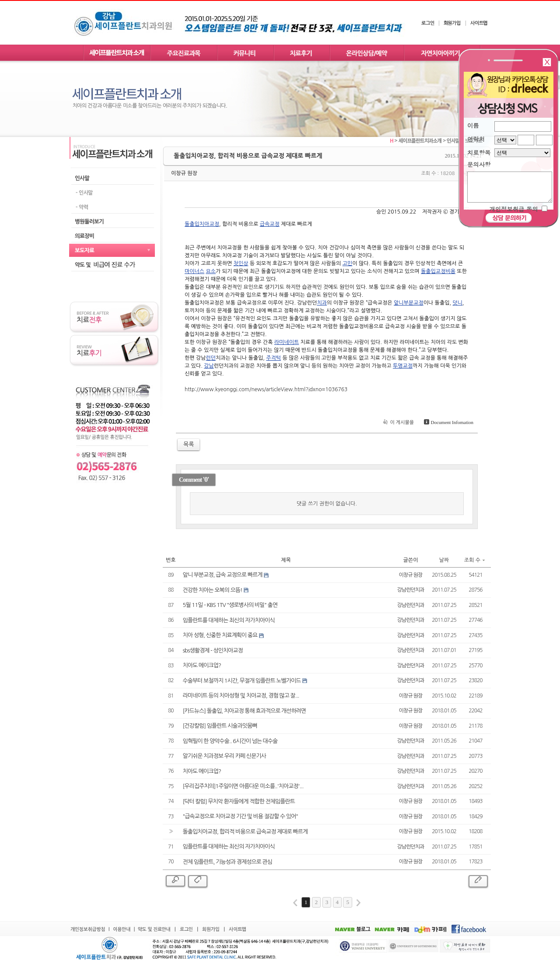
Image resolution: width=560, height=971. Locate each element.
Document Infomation (448, 422)
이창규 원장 (184, 173)
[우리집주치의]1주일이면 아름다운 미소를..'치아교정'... (243, 786)
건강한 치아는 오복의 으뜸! (213, 590)
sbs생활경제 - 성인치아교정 (213, 650)
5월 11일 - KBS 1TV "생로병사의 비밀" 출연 (230, 605)
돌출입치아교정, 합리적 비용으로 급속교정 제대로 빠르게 (245, 832)
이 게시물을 (397, 422)
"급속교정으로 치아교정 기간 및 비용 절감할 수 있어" (240, 816)
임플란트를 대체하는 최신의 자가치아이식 (229, 620)
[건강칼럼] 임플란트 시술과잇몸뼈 (220, 726)
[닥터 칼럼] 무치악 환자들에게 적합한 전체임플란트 (239, 801)
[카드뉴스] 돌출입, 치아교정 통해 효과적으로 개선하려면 (245, 711)
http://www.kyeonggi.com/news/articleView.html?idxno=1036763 (266, 389)
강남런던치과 (411, 590)
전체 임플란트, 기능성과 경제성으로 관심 (227, 862)
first (295, 903)
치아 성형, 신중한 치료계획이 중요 (220, 635)
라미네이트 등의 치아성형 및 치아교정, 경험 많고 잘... (241, 696)
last (358, 903)
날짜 (444, 560)
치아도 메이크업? (202, 665)
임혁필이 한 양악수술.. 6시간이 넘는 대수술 (230, 741)
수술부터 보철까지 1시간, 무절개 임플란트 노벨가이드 (242, 681)
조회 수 (474, 560)
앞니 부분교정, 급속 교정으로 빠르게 (223, 575)
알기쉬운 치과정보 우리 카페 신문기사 (224, 756)
